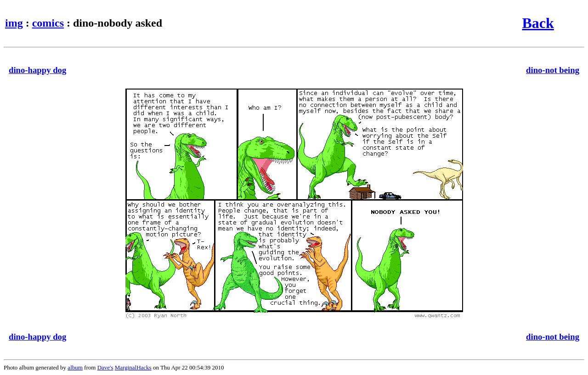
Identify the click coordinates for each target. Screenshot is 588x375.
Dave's (105, 367)
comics (48, 23)
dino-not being (553, 70)
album (75, 367)
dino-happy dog (37, 70)
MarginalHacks (133, 367)
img (14, 23)
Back (538, 23)
